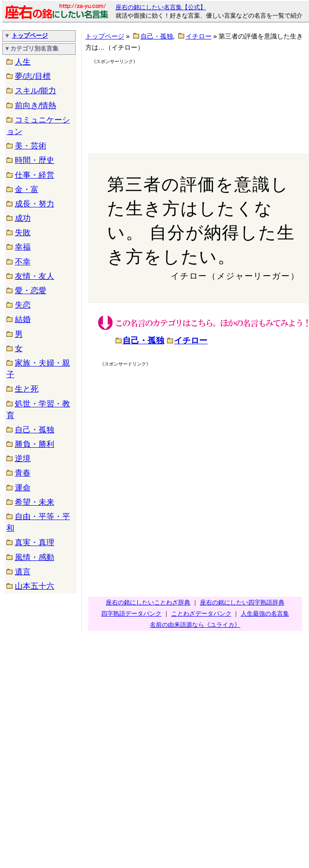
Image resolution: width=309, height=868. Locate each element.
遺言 (23, 572)
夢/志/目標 (33, 76)
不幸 (23, 262)
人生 (23, 62)
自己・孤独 (35, 430)
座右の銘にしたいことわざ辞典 (148, 602)
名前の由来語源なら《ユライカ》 (195, 625)
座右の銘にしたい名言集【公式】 (161, 7)
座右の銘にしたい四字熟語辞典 (242, 602)
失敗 (23, 233)
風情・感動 (35, 557)
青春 (23, 473)
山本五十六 (35, 586)
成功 (23, 218)
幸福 (23, 247)
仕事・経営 (35, 175)
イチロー (199, 36)
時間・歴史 (35, 160)
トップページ (30, 35)
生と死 (27, 389)
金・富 (27, 190)
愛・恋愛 (31, 291)
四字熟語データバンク (131, 614)
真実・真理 (35, 543)
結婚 (23, 319)
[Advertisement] (138, 101)
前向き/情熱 (36, 106)
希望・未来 (35, 502)
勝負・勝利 (35, 444)
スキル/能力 (36, 91)
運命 (23, 488)
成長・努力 (35, 204)
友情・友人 (35, 276)
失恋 (23, 305)
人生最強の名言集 (265, 614)
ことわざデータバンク (201, 614)
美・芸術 (31, 146)
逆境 (23, 459)
